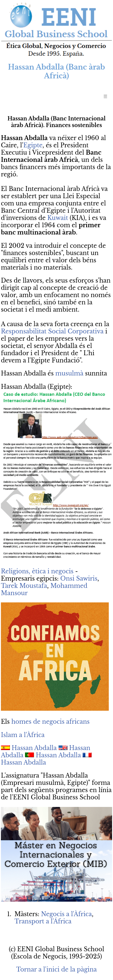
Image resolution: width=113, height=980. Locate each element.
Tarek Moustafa (24, 586)
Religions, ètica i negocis (37, 571)
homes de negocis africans (51, 722)
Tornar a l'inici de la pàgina (56, 969)
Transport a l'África (43, 921)
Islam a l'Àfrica (23, 735)
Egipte (33, 145)
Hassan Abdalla (34, 748)
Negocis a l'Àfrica (66, 914)
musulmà (69, 373)
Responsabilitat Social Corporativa (52, 331)
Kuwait (58, 218)
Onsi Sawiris (79, 578)
